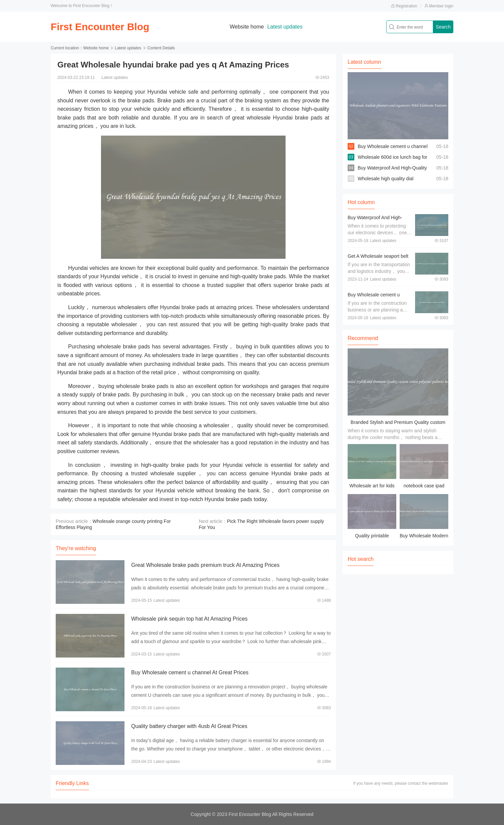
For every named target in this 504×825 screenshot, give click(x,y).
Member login (439, 6)
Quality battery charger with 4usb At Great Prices (189, 726)
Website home (247, 27)
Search (443, 27)
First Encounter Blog (100, 27)
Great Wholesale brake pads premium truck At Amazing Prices (205, 565)
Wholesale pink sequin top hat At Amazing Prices (189, 619)
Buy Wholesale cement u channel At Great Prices (190, 672)
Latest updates (285, 27)
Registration (404, 6)
